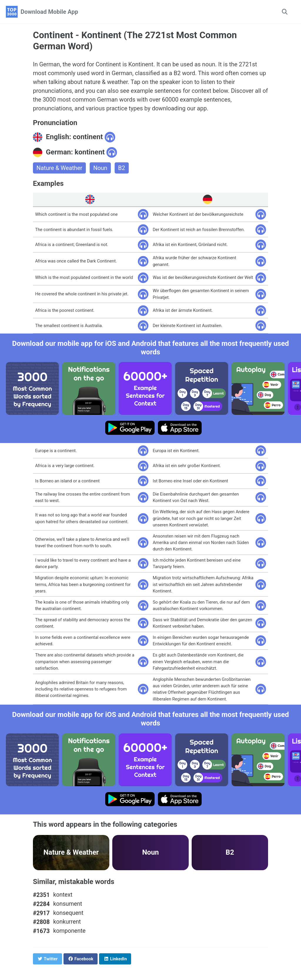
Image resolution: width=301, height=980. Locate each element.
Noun (100, 168)
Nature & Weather (59, 168)
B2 (122, 168)
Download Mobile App (49, 12)
